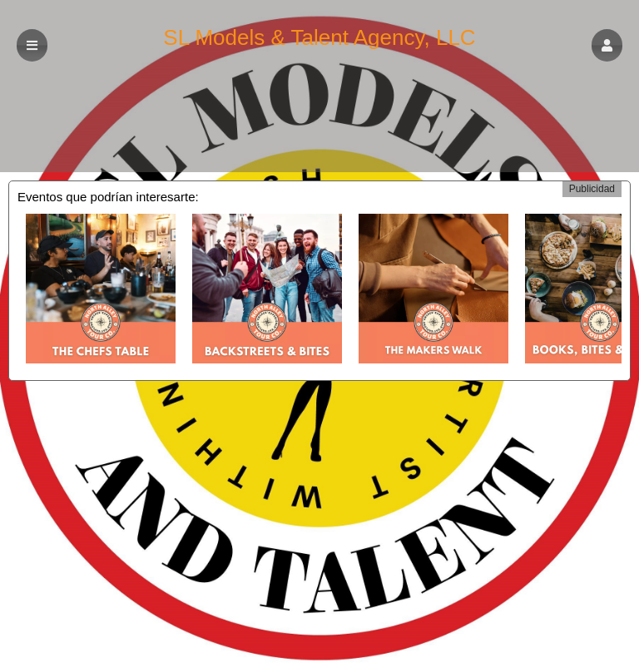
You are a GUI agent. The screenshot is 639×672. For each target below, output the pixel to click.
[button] (607, 45)
